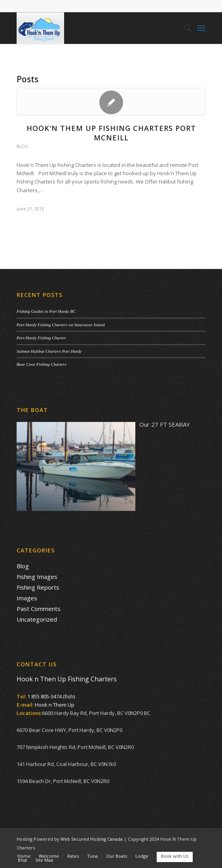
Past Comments (39, 609)
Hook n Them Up (55, 705)
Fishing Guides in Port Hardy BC (46, 311)
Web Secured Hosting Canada (92, 839)
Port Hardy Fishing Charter (41, 338)
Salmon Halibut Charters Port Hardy (49, 351)
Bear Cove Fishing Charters (42, 364)
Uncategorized (37, 619)
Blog (22, 146)
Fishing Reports (38, 587)
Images (27, 598)
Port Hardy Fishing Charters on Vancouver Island (61, 325)
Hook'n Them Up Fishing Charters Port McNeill (111, 133)
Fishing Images (37, 577)
